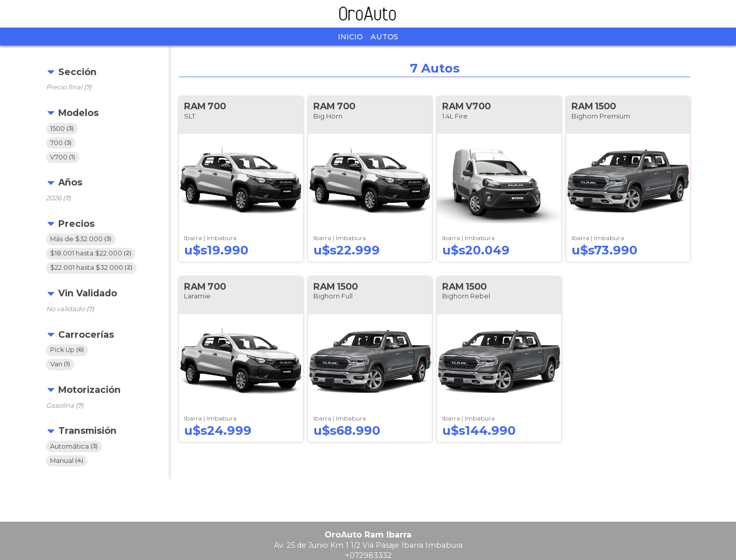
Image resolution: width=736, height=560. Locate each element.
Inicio (350, 37)
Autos (384, 37)
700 (61, 143)
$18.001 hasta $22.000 (91, 254)
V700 (63, 157)
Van (60, 364)
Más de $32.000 (81, 239)
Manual (67, 461)
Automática (74, 446)
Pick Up (67, 350)
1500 (62, 129)
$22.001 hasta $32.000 (91, 268)
